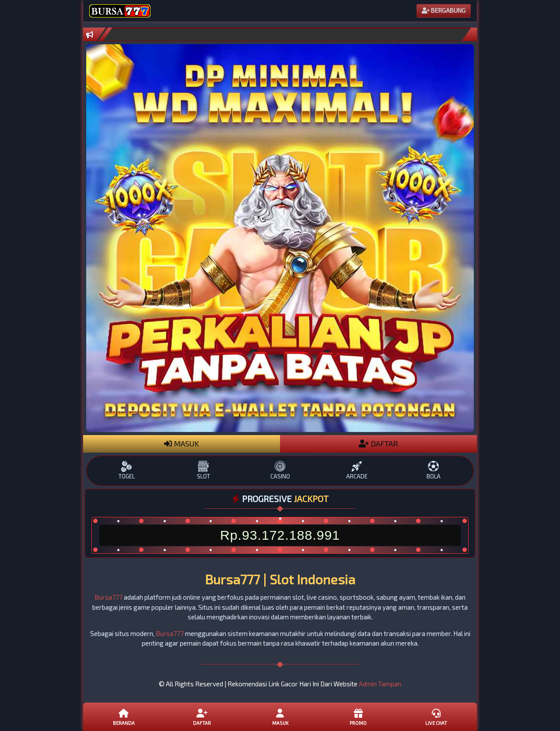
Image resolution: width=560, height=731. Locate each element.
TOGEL (127, 470)
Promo (358, 717)
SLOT (203, 470)
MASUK (182, 443)
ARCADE (357, 470)
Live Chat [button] (436, 717)
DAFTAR (378, 443)
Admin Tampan (380, 684)
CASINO (280, 470)
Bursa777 (108, 597)
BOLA (433, 470)
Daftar (202, 717)
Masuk (280, 717)
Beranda (124, 717)
